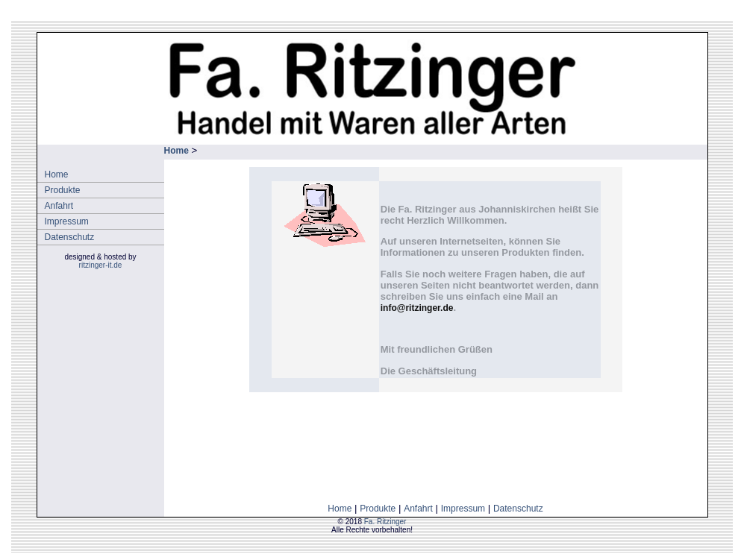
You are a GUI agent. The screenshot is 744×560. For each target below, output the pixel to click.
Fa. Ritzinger (385, 522)
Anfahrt (59, 206)
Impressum (67, 221)
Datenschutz (70, 237)
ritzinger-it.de (101, 265)
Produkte (63, 190)
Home (57, 174)
